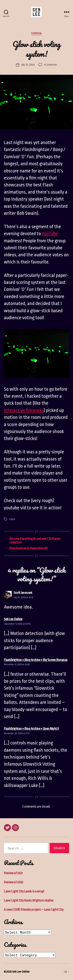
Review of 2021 (13, 873)
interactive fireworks (24, 410)
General (36, 33)
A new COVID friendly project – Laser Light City (34, 910)
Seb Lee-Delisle (21, 972)
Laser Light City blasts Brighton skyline (29, 900)
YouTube (50, 234)
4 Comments (51, 65)
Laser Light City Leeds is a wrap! (24, 891)
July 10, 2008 (28, 65)
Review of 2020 (14, 882)
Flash (12, 519)
